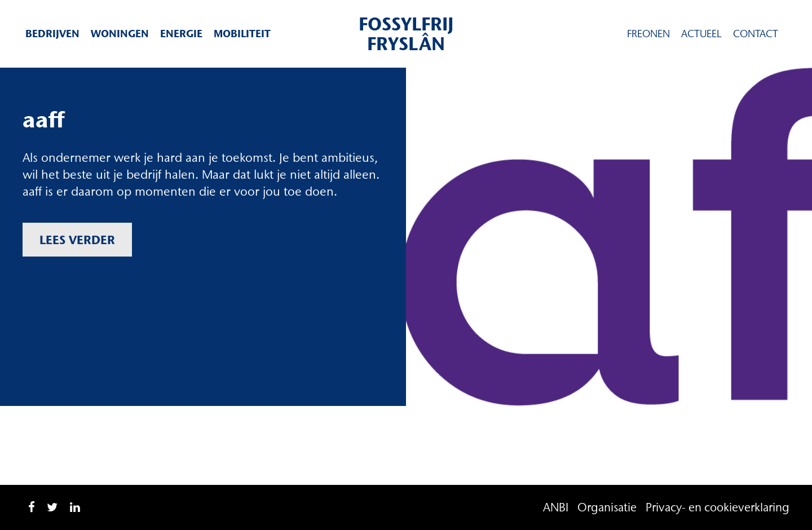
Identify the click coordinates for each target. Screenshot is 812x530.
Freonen (648, 34)
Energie (181, 34)
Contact (756, 34)
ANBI (556, 507)
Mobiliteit (242, 34)
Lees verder (77, 240)
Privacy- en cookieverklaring (718, 507)
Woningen (120, 34)
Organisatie (607, 507)
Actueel (701, 34)
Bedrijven (52, 34)
